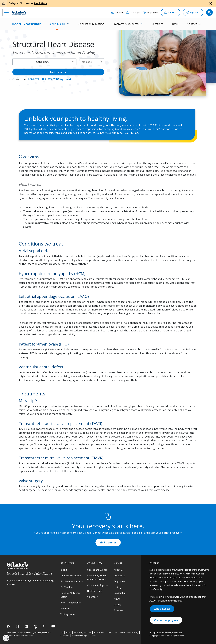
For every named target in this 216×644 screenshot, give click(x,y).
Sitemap (93, 636)
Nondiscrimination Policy (129, 632)
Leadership (120, 593)
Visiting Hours (68, 614)
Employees (120, 581)
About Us (119, 570)
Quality (118, 605)
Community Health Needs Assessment (97, 578)
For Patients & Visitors (72, 581)
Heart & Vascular (26, 24)
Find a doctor (58, 72)
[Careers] (170, 12)
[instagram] (18, 626)
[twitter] (44, 627)
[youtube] (53, 626)
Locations (157, 24)
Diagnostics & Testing (91, 24)
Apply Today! (162, 609)
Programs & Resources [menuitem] (126, 24)
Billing (64, 570)
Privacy (69, 632)
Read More (40, 3)
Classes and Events (97, 570)
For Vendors (67, 587)
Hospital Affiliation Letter (70, 595)
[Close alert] (211, 3)
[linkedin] (27, 626)
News (175, 24)
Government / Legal (80, 636)
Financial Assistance (71, 576)
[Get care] (118, 12)
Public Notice (99, 632)
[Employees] (150, 12)
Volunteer (92, 597)
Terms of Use (112, 632)
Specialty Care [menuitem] (57, 24)
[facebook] (9, 626)
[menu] (6, 12)
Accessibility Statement (83, 632)
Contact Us (194, 24)
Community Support (98, 585)
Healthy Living (95, 591)
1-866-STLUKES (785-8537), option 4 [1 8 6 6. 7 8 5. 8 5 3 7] (49, 79)
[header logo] (19, 12)
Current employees (166, 620)
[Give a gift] (133, 12)
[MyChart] (193, 12)
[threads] (35, 627)
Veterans (65, 608)
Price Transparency (71, 603)
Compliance (65, 636)
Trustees (119, 610)
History (118, 587)
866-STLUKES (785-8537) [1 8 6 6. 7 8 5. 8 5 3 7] (29, 573)
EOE (62, 632)
